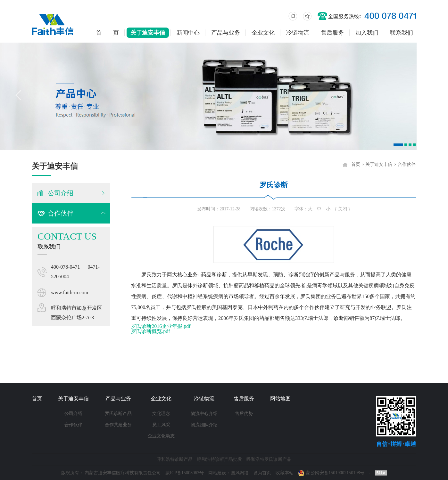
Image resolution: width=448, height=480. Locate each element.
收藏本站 (285, 473)
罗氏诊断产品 (118, 414)
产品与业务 (226, 33)
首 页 (107, 33)
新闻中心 (188, 33)
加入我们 (367, 33)
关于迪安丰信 (148, 33)
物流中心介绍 (204, 414)
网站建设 (217, 473)
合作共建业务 (118, 425)
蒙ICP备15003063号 (185, 473)
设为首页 (262, 473)
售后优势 (244, 414)
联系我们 (402, 33)
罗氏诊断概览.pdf (153, 331)
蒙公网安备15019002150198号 (335, 473)
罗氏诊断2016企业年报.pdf (163, 326)
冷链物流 (298, 33)
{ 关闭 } (344, 209)
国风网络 (240, 473)
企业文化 (263, 33)
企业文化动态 (161, 436)
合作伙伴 (60, 213)
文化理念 (161, 414)
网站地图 (280, 399)
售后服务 (332, 33)
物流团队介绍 (204, 425)
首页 (358, 164)
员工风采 (161, 425)
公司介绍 (73, 414)
